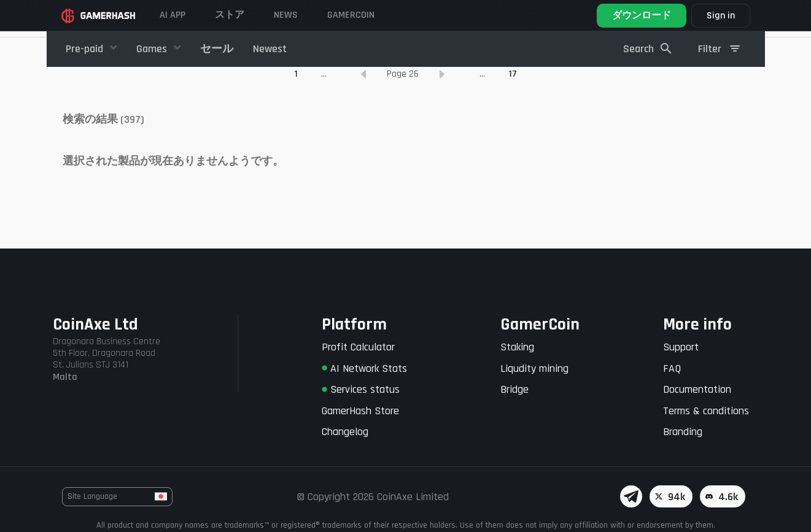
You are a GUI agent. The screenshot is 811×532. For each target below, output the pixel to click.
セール (217, 49)
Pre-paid (86, 49)
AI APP (173, 15)
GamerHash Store (360, 411)
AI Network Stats (364, 368)
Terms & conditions (706, 411)
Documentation (697, 389)
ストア (230, 15)
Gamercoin (351, 15)
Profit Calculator (358, 347)
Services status (361, 389)
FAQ (672, 368)
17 (513, 138)
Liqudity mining (534, 368)
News (286, 15)
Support (681, 347)
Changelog (345, 432)
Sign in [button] (721, 16)
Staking (517, 347)
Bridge (514, 389)
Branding (683, 432)
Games (153, 49)
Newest (270, 49)
